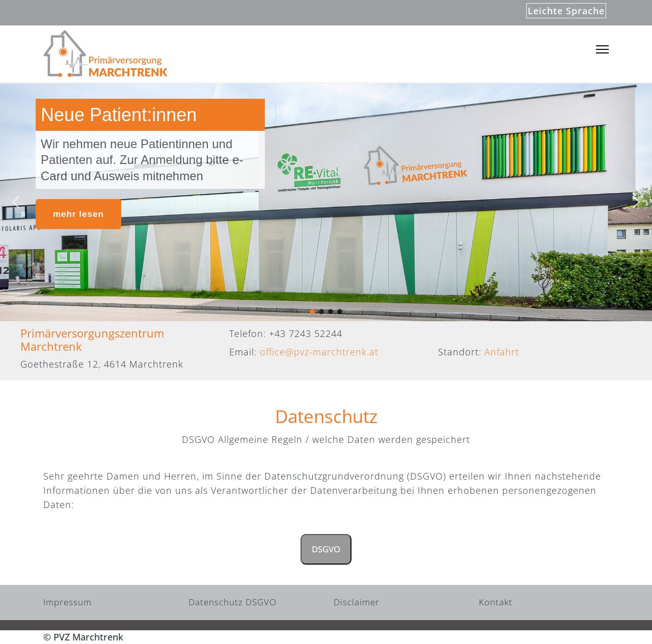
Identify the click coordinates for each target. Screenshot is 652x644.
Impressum (67, 602)
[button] (16, 202)
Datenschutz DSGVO (233, 602)
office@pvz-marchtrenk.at (319, 352)
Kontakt (496, 602)
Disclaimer (357, 602)
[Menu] (602, 50)
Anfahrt (502, 352)
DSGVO (326, 549)
